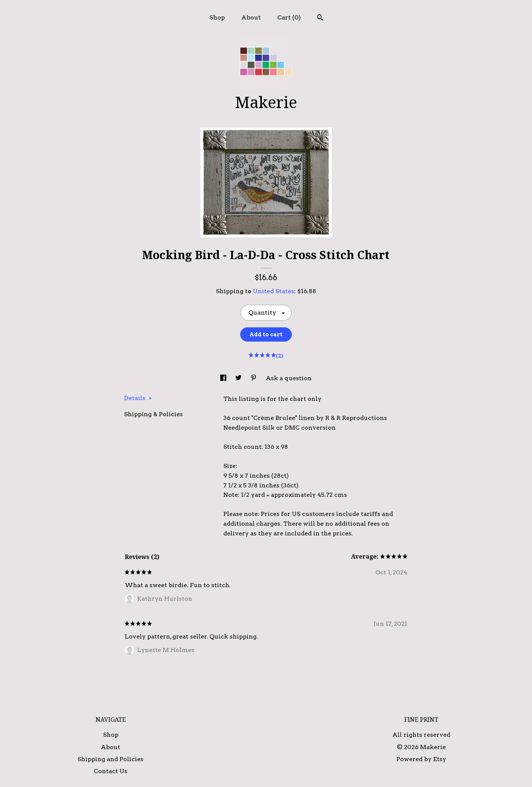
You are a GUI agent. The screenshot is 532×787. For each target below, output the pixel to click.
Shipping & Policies (153, 414)
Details (138, 398)
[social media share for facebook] (224, 378)
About (251, 17)
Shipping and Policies (111, 759)
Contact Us (111, 771)
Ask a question (289, 378)
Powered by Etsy (421, 759)
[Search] (320, 18)
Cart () (289, 17)
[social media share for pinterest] (254, 378)
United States (273, 291)
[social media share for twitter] (239, 378)
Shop (217, 17)
